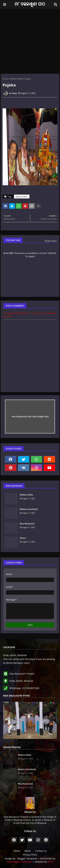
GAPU (50, 862)
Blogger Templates (27, 858)
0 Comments (50, 306)
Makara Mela (16, 79)
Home (6, 79)
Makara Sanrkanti (29, 509)
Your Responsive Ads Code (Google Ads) (30, 416)
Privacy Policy (30, 855)
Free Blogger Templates (19, 862)
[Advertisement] (30, 41)
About (28, 851)
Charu (23, 538)
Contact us (41, 851)
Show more (51, 241)
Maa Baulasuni (27, 524)
